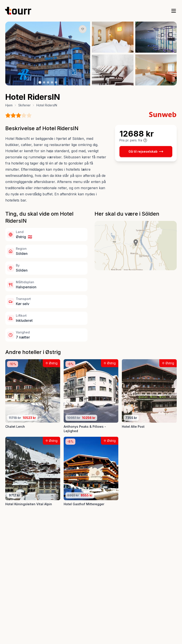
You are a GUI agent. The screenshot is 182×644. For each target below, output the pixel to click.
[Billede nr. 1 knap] (40, 82)
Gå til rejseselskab (146, 152)
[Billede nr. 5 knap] (56, 82)
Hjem (9, 105)
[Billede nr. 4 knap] (52, 82)
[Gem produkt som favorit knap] (83, 29)
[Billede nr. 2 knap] (44, 82)
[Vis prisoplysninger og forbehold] (145, 140)
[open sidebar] (174, 11)
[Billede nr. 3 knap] (48, 82)
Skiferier (24, 105)
